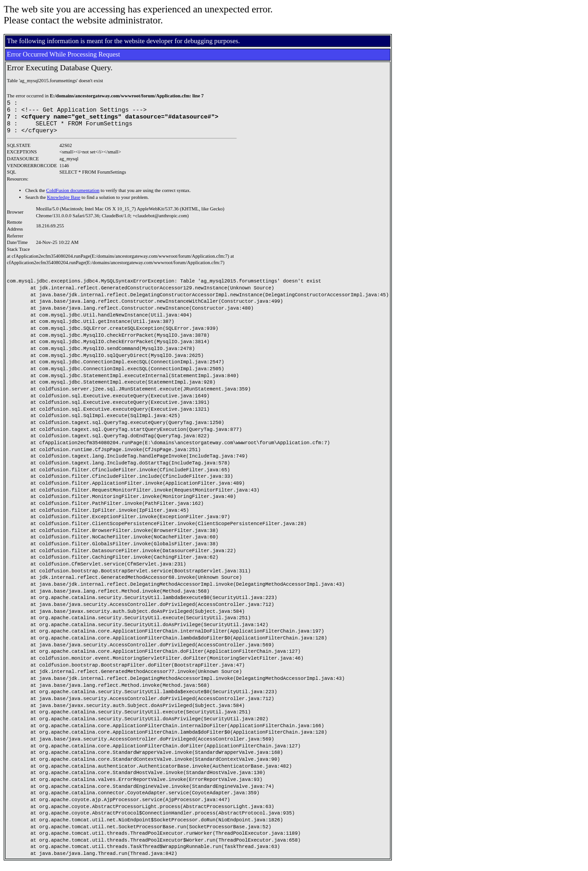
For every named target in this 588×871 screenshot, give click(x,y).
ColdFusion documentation (73, 197)
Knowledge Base (64, 204)
